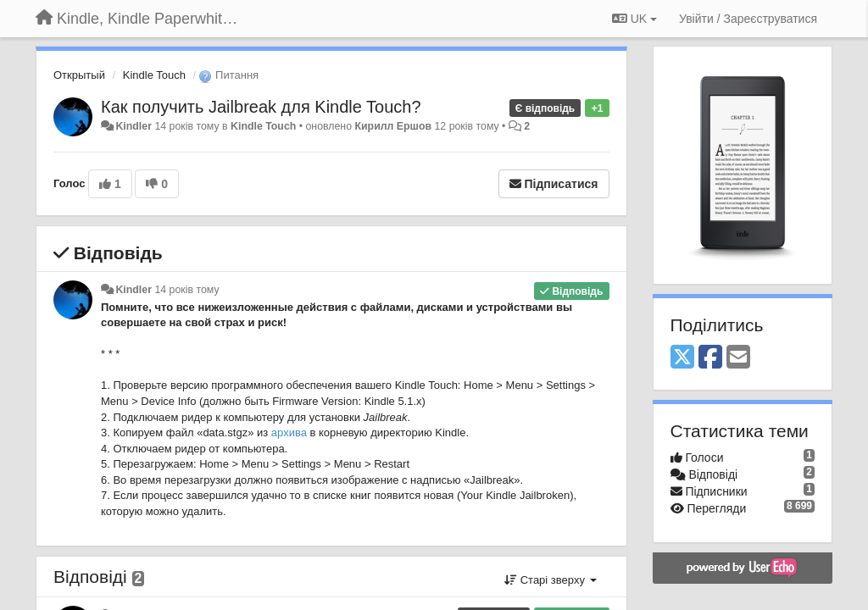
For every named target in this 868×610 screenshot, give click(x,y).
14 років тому (186, 290)
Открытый (79, 75)
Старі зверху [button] (550, 580)
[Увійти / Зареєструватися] (748, 19)
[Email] (738, 358)
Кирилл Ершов (393, 126)
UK (634, 19)
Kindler (134, 126)
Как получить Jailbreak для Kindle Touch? (261, 107)
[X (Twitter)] (682, 358)
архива (289, 433)
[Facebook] (710, 358)
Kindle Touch (154, 75)
